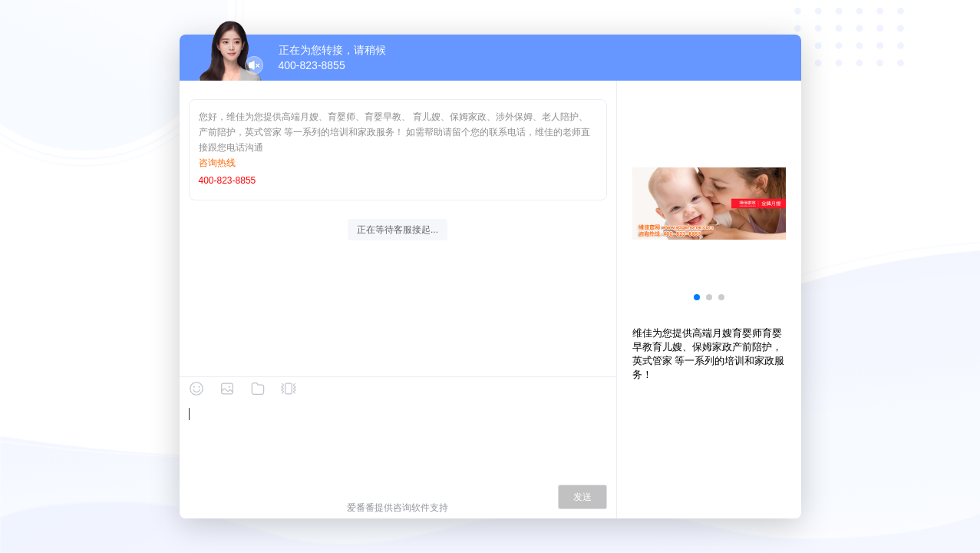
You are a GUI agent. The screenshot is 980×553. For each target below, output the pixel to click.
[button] (697, 297)
